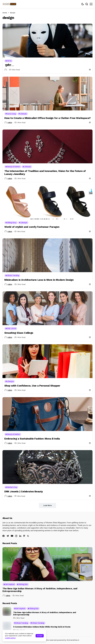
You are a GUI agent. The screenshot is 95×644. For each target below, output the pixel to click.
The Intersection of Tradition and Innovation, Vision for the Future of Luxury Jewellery (45, 172)
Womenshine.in (73, 640)
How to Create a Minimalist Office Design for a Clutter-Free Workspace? (47, 118)
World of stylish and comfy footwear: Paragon (32, 227)
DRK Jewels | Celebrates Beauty (24, 491)
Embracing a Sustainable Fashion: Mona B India (32, 439)
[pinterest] (24, 536)
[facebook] (3, 536)
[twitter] (28, 536)
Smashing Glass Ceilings (19, 333)
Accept (40, 636)
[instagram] (16, 536)
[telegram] (8, 536)
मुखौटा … (9, 65)
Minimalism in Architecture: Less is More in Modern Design (39, 280)
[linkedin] (20, 536)
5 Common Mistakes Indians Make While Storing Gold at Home (42, 627)
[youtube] (12, 536)
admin (10, 123)
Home (5, 13)
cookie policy (10, 638)
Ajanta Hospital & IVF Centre (1, 644)
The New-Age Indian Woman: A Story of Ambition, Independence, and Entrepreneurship (40, 590)
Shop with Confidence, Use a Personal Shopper (32, 386)
